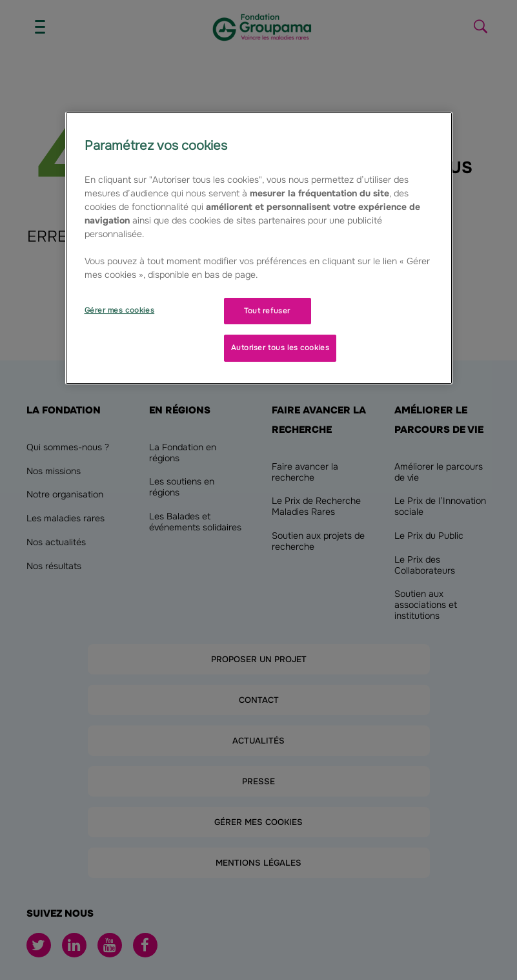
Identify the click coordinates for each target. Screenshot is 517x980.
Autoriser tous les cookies (280, 348)
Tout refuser (267, 311)
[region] (259, 248)
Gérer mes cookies (120, 310)
